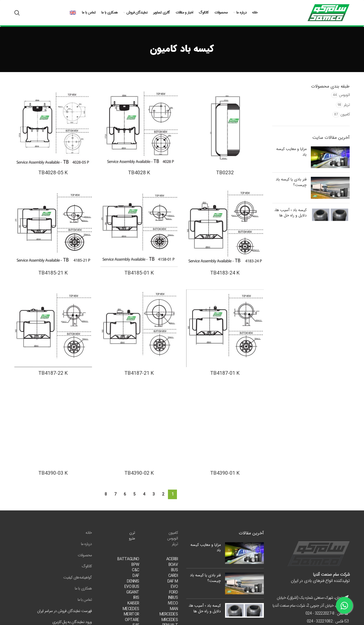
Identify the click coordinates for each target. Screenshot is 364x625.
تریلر (347, 105)
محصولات (85, 555)
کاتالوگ (87, 566)
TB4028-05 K (53, 173)
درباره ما (86, 544)
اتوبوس (344, 95)
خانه (89, 533)
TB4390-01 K (225, 473)
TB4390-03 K (53, 473)
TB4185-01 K (139, 273)
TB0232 (225, 173)
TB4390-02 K (139, 473)
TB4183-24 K (225, 273)
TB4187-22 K (53, 373)
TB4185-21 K (53, 273)
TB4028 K (139, 173)
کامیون (345, 114)
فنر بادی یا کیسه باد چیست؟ (291, 182)
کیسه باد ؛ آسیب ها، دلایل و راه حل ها (291, 213)
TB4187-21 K (139, 373)
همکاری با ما (83, 588)
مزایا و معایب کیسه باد (291, 152)
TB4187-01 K (225, 373)
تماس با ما (85, 600)
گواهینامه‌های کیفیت (77, 577)
